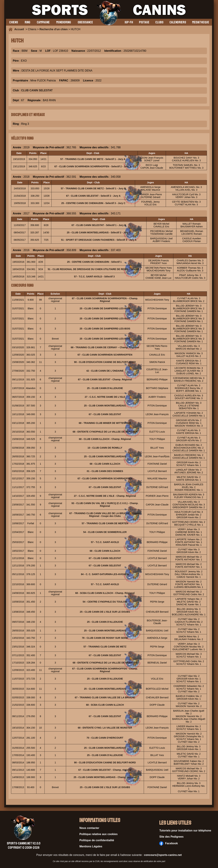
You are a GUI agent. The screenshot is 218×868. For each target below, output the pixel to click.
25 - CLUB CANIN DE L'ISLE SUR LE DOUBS (105, 612)
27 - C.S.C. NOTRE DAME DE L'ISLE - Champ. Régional (105, 496)
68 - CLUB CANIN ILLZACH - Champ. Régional (105, 439)
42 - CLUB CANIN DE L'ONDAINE (105, 371)
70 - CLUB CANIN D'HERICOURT (105, 738)
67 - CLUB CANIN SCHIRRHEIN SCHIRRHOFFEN (105, 355)
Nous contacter (89, 828)
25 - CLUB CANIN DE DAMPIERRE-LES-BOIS (105, 308)
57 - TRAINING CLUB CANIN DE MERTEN (105, 523)
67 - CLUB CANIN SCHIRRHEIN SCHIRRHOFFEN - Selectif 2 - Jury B (93, 166)
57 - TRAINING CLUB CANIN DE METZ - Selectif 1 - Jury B (93, 188)
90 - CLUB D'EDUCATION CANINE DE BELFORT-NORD (105, 362)
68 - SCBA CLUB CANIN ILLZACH (105, 705)
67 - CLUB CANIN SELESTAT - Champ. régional (105, 770)
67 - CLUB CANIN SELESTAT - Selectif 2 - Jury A (93, 196)
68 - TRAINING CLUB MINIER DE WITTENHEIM (105, 423)
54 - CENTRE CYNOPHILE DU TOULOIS (105, 602)
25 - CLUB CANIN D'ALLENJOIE (105, 388)
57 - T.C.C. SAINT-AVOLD (105, 542)
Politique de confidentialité (97, 840)
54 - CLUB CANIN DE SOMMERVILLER (105, 532)
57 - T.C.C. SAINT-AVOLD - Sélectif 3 (94, 277)
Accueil (20, 29)
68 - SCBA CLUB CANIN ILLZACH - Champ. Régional (105, 593)
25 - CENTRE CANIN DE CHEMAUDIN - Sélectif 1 (94, 262)
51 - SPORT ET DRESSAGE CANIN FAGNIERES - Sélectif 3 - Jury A (99, 240)
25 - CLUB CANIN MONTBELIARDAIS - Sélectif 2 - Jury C (99, 232)
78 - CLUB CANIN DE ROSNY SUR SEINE (105, 638)
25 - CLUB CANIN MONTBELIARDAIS (105, 406)
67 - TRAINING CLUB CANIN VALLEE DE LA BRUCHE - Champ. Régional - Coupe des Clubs (105, 515)
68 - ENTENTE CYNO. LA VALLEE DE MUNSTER (105, 728)
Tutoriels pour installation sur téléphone (185, 831)
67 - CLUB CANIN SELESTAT (105, 414)
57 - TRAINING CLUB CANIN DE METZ (105, 647)
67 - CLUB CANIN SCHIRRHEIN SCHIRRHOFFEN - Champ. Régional (105, 670)
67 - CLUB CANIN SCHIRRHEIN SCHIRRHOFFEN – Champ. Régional (105, 300)
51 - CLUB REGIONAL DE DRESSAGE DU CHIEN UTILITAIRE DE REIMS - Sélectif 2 (94, 269)
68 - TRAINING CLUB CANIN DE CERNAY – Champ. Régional (105, 347)
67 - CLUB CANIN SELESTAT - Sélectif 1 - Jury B (99, 225)
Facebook (169, 843)
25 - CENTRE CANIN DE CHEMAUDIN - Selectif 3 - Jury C (93, 203)
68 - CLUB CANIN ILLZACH (105, 464)
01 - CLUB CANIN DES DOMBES (105, 471)
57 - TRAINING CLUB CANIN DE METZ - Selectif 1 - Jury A (93, 159)
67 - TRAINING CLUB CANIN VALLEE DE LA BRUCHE (105, 697)
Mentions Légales (91, 846)
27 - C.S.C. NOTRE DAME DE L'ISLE (105, 397)
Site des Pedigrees (171, 837)
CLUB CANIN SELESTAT (37, 90)
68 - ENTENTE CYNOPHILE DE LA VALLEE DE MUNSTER (105, 432)
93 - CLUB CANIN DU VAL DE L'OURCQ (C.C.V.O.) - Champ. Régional (105, 505)
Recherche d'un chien (54, 29)
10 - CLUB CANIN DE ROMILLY (105, 448)
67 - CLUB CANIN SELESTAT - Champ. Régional (105, 379)
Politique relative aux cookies (98, 834)
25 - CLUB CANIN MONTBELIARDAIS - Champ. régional (105, 777)
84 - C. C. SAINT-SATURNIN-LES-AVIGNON (105, 574)
